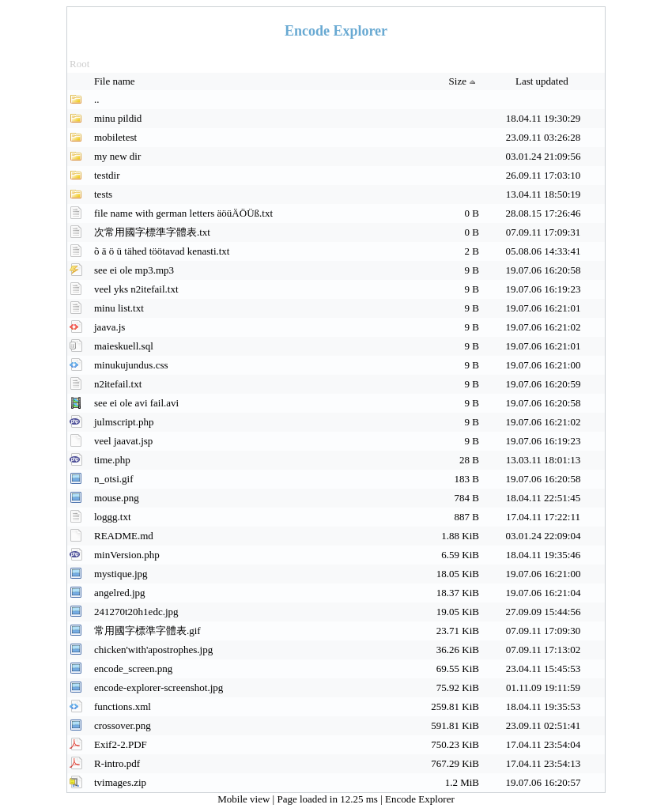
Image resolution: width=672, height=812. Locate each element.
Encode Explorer (420, 799)
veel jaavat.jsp (123, 441)
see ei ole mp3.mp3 (134, 270)
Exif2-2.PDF (121, 744)
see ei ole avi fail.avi (136, 403)
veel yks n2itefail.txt (136, 289)
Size (464, 81)
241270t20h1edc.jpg (136, 612)
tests (103, 194)
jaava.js (109, 327)
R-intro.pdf (117, 763)
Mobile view (245, 799)
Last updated (543, 81)
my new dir (117, 156)
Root (79, 64)
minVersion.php (127, 555)
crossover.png (123, 725)
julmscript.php (124, 422)
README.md (124, 536)
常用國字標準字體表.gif (147, 631)
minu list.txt (119, 308)
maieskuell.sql (124, 346)
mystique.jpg (121, 574)
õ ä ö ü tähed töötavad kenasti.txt (162, 251)
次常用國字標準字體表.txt (152, 232)
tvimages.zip (120, 782)
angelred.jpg (120, 593)
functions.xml (123, 706)
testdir (107, 175)
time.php (112, 460)
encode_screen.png (133, 668)
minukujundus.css (131, 365)
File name (116, 81)
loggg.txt (113, 517)
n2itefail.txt (118, 384)
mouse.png (117, 498)
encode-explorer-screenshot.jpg (159, 687)
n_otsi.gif (113, 479)
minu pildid (118, 118)
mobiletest (115, 137)
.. (97, 99)
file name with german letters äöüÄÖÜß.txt (183, 213)
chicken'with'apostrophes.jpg (153, 650)
